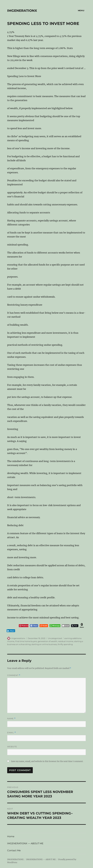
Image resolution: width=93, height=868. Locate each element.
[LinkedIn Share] (11, 631)
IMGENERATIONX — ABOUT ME (25, 843)
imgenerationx (18, 638)
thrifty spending (65, 644)
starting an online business (44, 644)
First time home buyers (26, 641)
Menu (81, 10)
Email (11, 733)
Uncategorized (55, 638)
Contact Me (14, 850)
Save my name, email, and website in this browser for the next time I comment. (47, 761)
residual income (66, 641)
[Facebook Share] (34, 626)
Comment (14, 675)
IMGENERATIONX (22, 11)
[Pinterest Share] (24, 626)
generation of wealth (48, 641)
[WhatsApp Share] (55, 626)
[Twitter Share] (75, 626)
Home (11, 836)
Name (11, 719)
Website (12, 747)
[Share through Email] (66, 626)
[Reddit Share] (44, 626)
